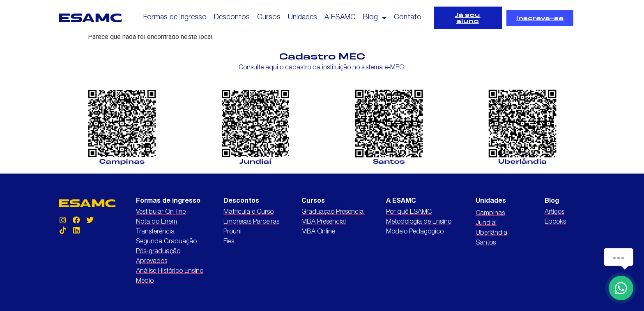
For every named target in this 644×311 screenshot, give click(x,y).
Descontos (232, 18)
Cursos (269, 18)
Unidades (302, 18)
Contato (408, 18)
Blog (375, 18)
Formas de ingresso (175, 18)
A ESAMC (340, 18)
